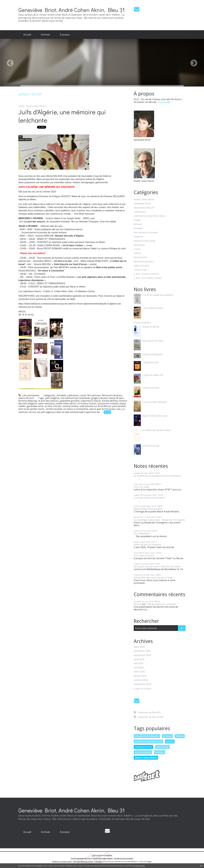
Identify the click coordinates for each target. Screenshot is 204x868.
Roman (180, 736)
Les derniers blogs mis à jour (81, 858)
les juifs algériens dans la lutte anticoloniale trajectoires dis (69, 412)
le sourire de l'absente (147, 736)
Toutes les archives (143, 689)
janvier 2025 (140, 676)
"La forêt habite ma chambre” (149, 498)
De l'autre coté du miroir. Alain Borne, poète (157, 567)
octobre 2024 (141, 680)
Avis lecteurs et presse (146, 232)
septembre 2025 (142, 655)
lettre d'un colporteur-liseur (148, 742)
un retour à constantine (76, 409)
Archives (45, 34)
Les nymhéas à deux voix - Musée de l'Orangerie (159, 520)
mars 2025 (139, 672)
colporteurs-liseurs (91, 401)
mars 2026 (139, 647)
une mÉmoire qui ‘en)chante (75, 398)
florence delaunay (28, 401)
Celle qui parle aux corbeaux (161, 604)
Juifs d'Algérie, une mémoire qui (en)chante (62, 116)
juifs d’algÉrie (52, 398)
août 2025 (139, 659)
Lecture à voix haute (144, 241)
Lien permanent (29, 395)
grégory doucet (99, 398)
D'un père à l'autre (144, 555)
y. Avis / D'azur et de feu (146, 274)
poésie (170, 742)
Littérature (73, 395)
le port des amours (48, 401)
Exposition (139, 245)
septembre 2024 (142, 684)
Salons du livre (26, 398)
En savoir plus (139, 866)
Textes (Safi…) (141, 270)
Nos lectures (94, 395)
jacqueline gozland (69, 401)
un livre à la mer (53, 406)
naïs (119, 409)
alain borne (162, 747)
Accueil (27, 34)
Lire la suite (164, 102)
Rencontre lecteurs (112, 395)
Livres (83, 395)
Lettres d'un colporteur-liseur (150, 216)
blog (149, 861)
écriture (167, 736)
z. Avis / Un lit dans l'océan (148, 278)
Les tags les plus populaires (124, 858)
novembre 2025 (142, 651)
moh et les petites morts (32, 409)
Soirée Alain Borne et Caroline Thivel (153, 578)
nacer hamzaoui (46, 403)
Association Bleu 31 (144, 208)
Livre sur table (141, 487)
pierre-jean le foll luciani (102, 409)
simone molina (70, 406)
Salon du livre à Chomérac (147, 545)
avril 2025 (139, 668)
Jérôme (138, 604)
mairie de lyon (116, 398)
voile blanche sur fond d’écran (95, 406)
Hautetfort (108, 855)
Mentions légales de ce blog (83, 861)
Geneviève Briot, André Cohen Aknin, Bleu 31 (72, 10)
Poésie (137, 220)
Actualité (61, 395)
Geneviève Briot (142, 204)
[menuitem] (27, 35)
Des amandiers (142, 533)
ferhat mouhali (54, 409)
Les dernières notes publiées (103, 858)
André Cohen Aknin (144, 199)
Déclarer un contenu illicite (62, 861)
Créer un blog (97, 855)
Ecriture (138, 224)
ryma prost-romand (108, 403)
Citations (138, 237)
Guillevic (159, 752)
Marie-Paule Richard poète (148, 509)
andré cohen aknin (66, 403)
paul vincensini (143, 752)
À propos (65, 34)
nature (137, 253)
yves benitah (119, 406)
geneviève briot (35, 406)
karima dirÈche (110, 401)
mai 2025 (138, 663)
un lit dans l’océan (87, 403)
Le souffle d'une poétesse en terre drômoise (157, 476)
